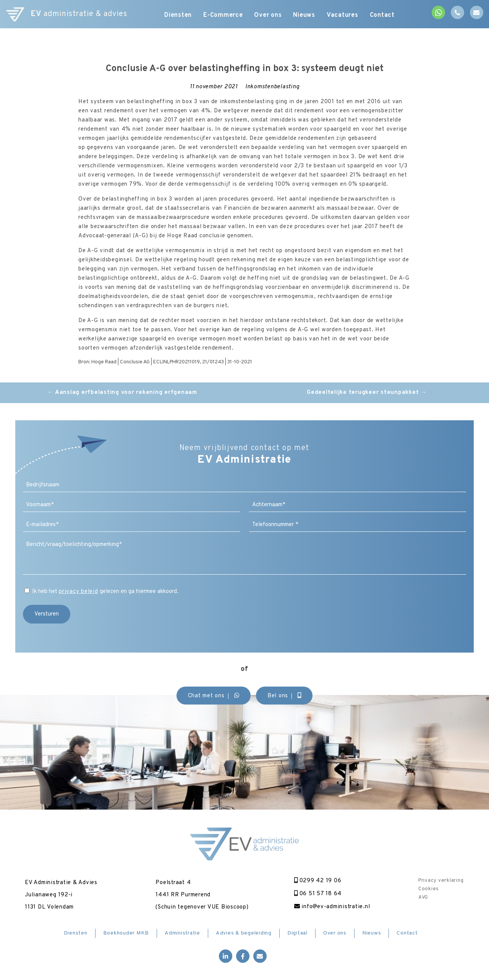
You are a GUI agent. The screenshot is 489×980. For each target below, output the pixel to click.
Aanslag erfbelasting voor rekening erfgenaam (122, 393)
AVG (423, 897)
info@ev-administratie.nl (332, 907)
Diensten (178, 15)
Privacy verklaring (441, 881)
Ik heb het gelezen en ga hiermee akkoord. (105, 592)
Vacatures (342, 15)
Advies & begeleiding (244, 933)
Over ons (268, 15)
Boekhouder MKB (126, 933)
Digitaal (297, 933)
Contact (382, 15)
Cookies (429, 889)
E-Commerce (223, 15)
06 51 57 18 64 (318, 894)
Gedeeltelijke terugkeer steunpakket (367, 393)
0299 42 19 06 (318, 881)
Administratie (182, 933)
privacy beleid (79, 592)
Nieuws (304, 15)
